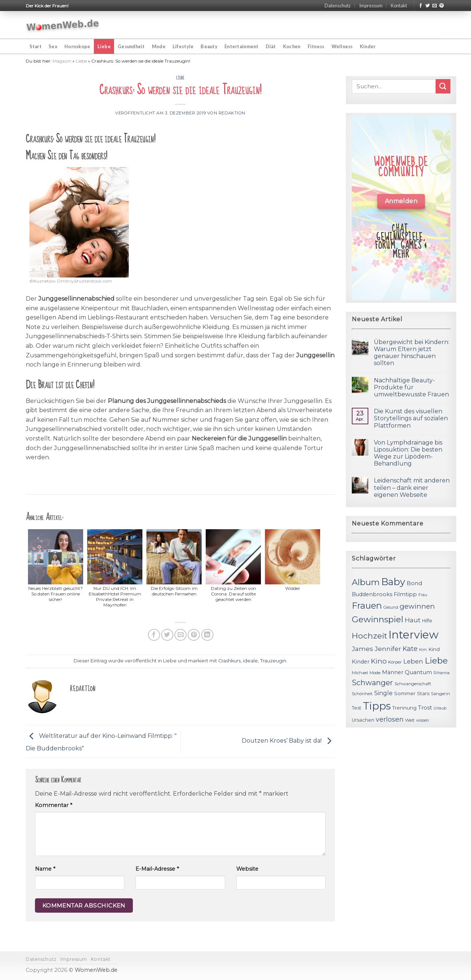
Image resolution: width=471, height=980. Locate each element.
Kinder (368, 46)
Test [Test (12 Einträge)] (357, 708)
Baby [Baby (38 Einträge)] (393, 582)
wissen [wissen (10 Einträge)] (423, 720)
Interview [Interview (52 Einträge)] (414, 635)
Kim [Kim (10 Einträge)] (423, 650)
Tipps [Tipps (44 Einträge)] (377, 706)
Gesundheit (131, 46)
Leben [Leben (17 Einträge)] (413, 661)
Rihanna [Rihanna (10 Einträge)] (442, 673)
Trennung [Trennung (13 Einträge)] (404, 708)
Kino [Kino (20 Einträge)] (379, 661)
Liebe (104, 46)
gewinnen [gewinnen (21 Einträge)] (417, 606)
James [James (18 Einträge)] (362, 649)
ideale (250, 661)
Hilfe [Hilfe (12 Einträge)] (427, 621)
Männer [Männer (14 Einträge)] (393, 672)
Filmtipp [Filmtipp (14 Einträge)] (405, 594)
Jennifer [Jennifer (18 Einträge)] (388, 649)
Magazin (62, 61)
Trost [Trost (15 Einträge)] (425, 707)
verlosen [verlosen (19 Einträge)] (390, 719)
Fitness (316, 46)
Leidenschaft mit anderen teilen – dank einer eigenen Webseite (412, 487)
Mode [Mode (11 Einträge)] (375, 673)
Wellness (342, 46)
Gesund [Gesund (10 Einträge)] (391, 607)
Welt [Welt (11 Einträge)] (410, 720)
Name (45, 869)
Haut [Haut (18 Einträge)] (413, 620)
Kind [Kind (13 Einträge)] (434, 649)
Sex (53, 46)
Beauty (209, 46)
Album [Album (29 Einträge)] (366, 582)
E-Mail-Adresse (157, 869)
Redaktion (232, 113)
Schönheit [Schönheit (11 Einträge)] (362, 694)
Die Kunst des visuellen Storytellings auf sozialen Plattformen (411, 418)
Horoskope (77, 46)
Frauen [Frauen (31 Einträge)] (367, 606)
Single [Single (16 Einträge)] (383, 693)
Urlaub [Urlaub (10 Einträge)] (440, 708)
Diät (271, 46)
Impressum (371, 6)
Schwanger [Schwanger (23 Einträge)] (372, 683)
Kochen (292, 46)
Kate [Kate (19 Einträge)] (410, 649)
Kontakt (399, 6)
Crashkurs (229, 661)
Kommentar (54, 805)
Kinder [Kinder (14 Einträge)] (361, 662)
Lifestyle (183, 46)
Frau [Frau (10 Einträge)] (423, 595)
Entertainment (241, 46)
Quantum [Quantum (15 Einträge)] (418, 672)
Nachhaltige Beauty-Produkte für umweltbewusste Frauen (411, 387)
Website (247, 869)
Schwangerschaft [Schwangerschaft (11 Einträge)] (413, 684)
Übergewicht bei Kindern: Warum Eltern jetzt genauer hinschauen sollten (412, 353)
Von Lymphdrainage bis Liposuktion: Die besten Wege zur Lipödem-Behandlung (408, 453)
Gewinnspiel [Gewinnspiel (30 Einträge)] (378, 619)
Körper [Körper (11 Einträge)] (395, 662)
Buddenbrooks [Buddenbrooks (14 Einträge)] (372, 594)
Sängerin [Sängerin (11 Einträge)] (440, 694)
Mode (159, 46)
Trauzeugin (273, 661)
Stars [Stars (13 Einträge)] (423, 693)
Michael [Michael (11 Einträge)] (360, 673)
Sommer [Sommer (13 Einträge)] (405, 693)
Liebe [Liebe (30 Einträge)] (436, 661)
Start (36, 46)
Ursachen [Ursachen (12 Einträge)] (363, 720)
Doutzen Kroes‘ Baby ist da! (288, 741)
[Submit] (443, 86)
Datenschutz (338, 6)
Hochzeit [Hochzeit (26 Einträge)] (369, 636)
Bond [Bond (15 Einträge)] (414, 583)
